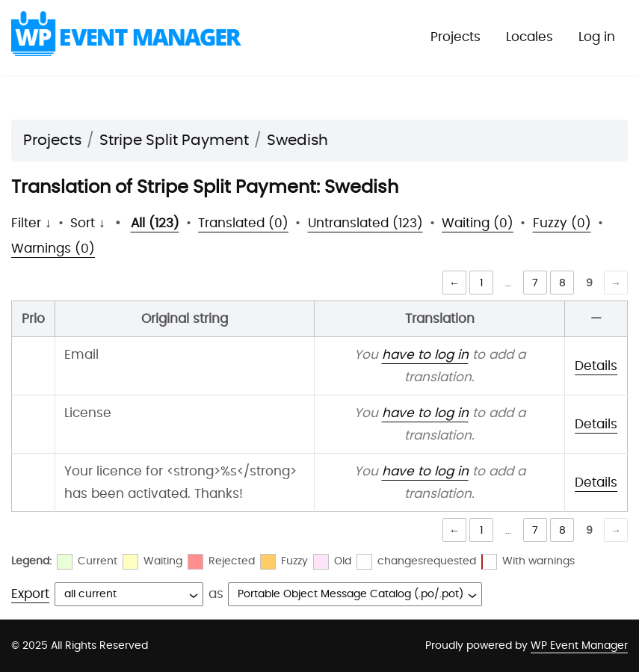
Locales (530, 37)
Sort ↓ (88, 223)
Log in (597, 37)
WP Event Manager (579, 646)
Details (596, 366)
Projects (456, 37)
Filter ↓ (31, 223)
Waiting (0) (478, 223)
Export (30, 594)
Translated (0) (243, 223)
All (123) (155, 223)
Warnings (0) (53, 249)
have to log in (425, 355)
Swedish (297, 141)
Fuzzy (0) (562, 223)
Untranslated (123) (365, 223)
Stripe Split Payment (174, 141)
